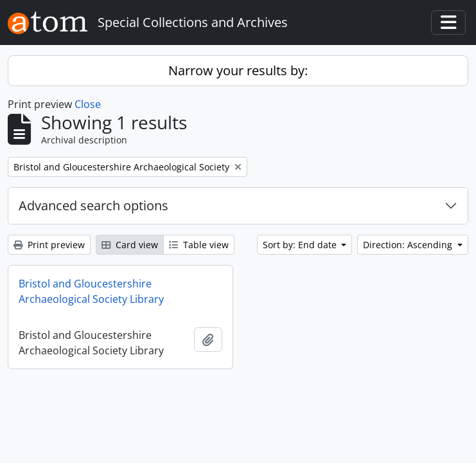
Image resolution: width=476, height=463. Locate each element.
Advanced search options (93, 205)
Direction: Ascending (409, 245)
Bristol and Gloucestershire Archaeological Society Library (91, 291)
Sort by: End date (301, 245)
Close (88, 104)
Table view (199, 245)
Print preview (49, 245)
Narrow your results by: (238, 70)
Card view (130, 245)
